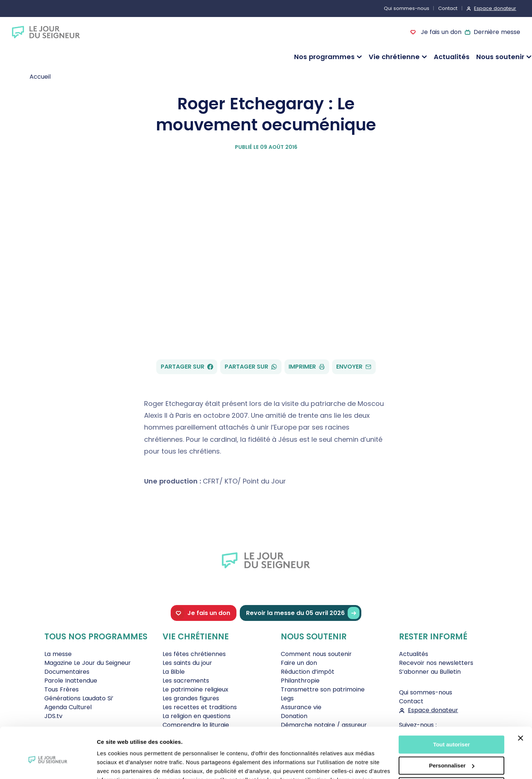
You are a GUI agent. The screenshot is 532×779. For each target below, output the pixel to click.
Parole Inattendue (71, 681)
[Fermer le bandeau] (521, 702)
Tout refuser (451, 750)
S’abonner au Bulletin (430, 672)
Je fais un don (440, 32)
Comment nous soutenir (316, 654)
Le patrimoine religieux (195, 689)
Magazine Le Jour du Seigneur (88, 663)
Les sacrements (186, 681)
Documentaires (67, 672)
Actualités (452, 57)
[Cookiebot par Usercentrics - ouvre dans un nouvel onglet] (48, 765)
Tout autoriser (451, 709)
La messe (58, 654)
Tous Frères (62, 689)
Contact (448, 8)
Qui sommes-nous (407, 8)
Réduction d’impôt (308, 672)
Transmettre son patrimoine (323, 689)
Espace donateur (495, 8)
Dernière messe (497, 32)
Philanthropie (300, 681)
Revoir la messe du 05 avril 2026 (303, 613)
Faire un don (299, 663)
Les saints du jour (187, 663)
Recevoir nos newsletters (436, 663)
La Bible (174, 672)
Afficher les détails (122, 764)
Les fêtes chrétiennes (194, 654)
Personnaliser (452, 729)
